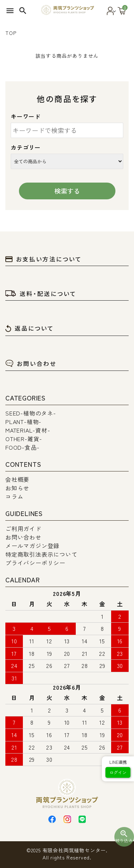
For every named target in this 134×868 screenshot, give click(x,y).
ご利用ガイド (23, 529)
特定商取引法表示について (41, 554)
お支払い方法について (44, 259)
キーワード (26, 116)
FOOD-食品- (22, 447)
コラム (14, 496)
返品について (30, 328)
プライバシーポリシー (35, 563)
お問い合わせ (31, 363)
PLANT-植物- (23, 422)
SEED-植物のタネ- (31, 413)
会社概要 (17, 479)
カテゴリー (26, 147)
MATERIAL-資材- (28, 430)
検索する (67, 191)
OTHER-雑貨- (24, 439)
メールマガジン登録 (32, 546)
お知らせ (17, 488)
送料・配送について (41, 293)
